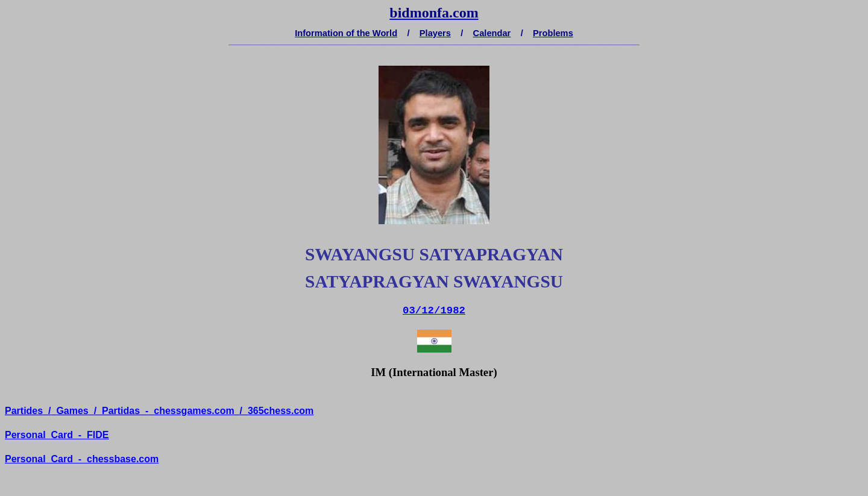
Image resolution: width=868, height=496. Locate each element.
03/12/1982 (434, 311)
